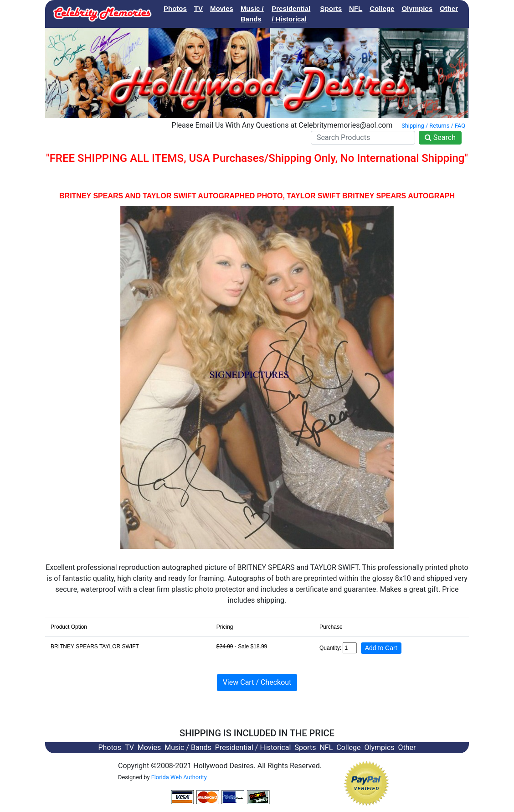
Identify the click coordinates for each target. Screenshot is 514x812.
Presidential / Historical (291, 14)
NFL (356, 8)
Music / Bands (252, 14)
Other (449, 8)
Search (440, 137)
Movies (222, 8)
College (382, 8)
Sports (331, 8)
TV (198, 8)
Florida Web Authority (179, 777)
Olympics (417, 8)
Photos (175, 8)
